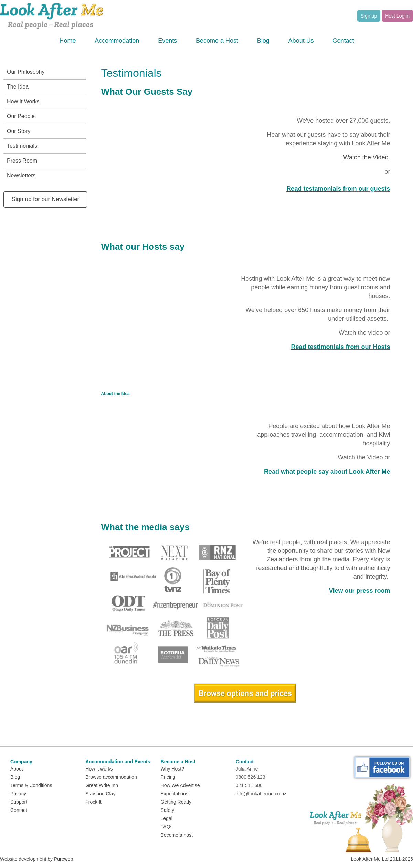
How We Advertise (180, 785)
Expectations (174, 794)
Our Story (19, 131)
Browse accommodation (111, 777)
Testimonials (22, 146)
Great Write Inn (102, 785)
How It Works (23, 101)
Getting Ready (176, 802)
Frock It (93, 802)
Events (167, 41)
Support (19, 802)
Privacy (18, 794)
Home (68, 41)
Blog (263, 41)
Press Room (22, 161)
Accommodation (117, 41)
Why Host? (172, 769)
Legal (167, 818)
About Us (301, 41)
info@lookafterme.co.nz (261, 794)
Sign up (369, 16)
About (17, 769)
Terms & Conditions (31, 785)
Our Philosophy (26, 72)
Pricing (168, 777)
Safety (168, 810)
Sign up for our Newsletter (46, 199)
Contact (343, 41)
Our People (21, 116)
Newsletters (21, 175)
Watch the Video (366, 157)
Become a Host (217, 41)
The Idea (18, 87)
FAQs (167, 827)
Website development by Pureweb (36, 859)
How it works (99, 769)
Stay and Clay (100, 794)
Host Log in (397, 16)
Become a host (177, 835)
